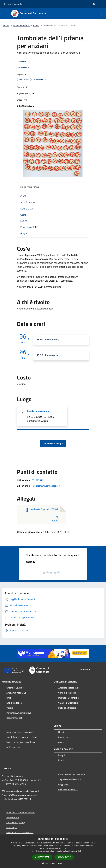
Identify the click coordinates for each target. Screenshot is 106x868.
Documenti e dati (15, 718)
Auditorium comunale (39, 411)
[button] (53, 863)
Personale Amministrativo (19, 713)
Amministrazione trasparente (21, 812)
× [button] (103, 838)
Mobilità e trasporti (67, 708)
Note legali (12, 827)
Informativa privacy (16, 822)
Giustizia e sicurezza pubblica (20, 732)
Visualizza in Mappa (53, 443)
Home (6, 25)
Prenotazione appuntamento (72, 774)
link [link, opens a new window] (80, 851)
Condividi (24, 62)
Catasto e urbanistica (68, 703)
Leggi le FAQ (64, 784)
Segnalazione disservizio (70, 779)
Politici (10, 708)
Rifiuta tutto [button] (64, 857)
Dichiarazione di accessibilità (20, 832)
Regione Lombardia (13, 4)
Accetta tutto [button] (42, 857)
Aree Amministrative (16, 693)
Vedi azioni (24, 67)
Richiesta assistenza (68, 789)
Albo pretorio (13, 817)
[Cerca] (100, 13)
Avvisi (61, 742)
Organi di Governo (15, 688)
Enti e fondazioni (14, 703)
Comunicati (64, 737)
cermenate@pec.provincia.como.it (23, 791)
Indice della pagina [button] (30, 187)
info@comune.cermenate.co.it (46, 486)
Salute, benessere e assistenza (21, 742)
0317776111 (25, 799)
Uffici (9, 698)
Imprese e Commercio (68, 698)
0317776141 (38, 480)
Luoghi (62, 755)
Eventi (36, 25)
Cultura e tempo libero (69, 693)
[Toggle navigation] (6, 13)
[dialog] (53, 851)
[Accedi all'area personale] (94, 4)
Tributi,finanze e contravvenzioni (22, 737)
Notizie (62, 732)
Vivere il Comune (21, 25)
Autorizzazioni (13, 747)
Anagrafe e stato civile (69, 688)
